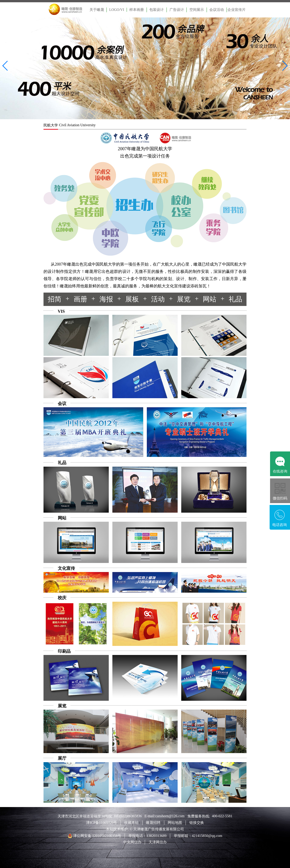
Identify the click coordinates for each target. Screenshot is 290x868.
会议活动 (217, 10)
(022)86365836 (132, 816)
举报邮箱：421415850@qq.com (198, 836)
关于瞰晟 (97, 10)
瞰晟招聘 (153, 823)
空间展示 (197, 10)
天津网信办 (158, 842)
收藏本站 (131, 823)
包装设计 (157, 10)
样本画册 (137, 10)
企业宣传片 (237, 10)
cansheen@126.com (171, 816)
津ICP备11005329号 (101, 823)
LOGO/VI (117, 10)
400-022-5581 (222, 816)
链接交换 (197, 823)
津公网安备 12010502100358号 (97, 836)
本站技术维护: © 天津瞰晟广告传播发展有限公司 (145, 829)
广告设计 (177, 10)
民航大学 (51, 125)
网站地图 (175, 823)
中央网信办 (132, 842)
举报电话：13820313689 (147, 836)
